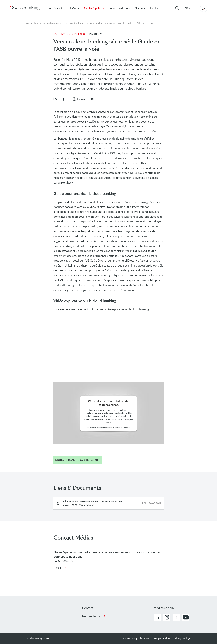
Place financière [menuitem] (56, 8)
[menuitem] (158, 8)
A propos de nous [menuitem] (120, 8)
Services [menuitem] (140, 8)
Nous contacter (91, 616)
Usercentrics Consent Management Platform (113, 428)
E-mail (57, 568)
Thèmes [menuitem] (74, 8)
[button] (55, 99)
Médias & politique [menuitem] (95, 8)
